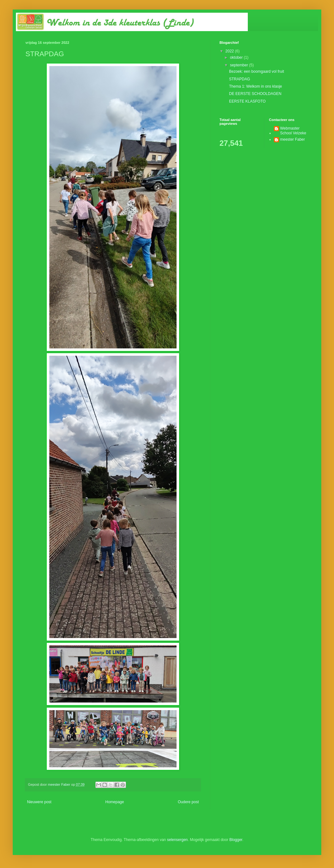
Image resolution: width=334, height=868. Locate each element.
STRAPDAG (240, 79)
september (240, 65)
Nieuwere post (39, 802)
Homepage (115, 802)
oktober (237, 57)
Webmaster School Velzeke (293, 131)
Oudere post (188, 802)
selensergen (177, 840)
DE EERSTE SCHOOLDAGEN (255, 94)
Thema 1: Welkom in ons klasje (256, 86)
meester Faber (293, 139)
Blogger (236, 840)
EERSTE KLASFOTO (247, 101)
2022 (230, 51)
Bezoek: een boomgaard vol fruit (257, 71)
